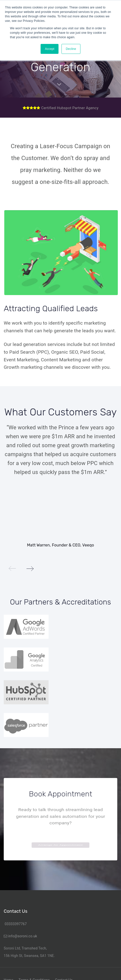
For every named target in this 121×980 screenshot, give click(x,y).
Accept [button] (50, 49)
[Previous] (12, 569)
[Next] (30, 569)
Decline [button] (71, 49)
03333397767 (15, 924)
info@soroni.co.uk (23, 936)
